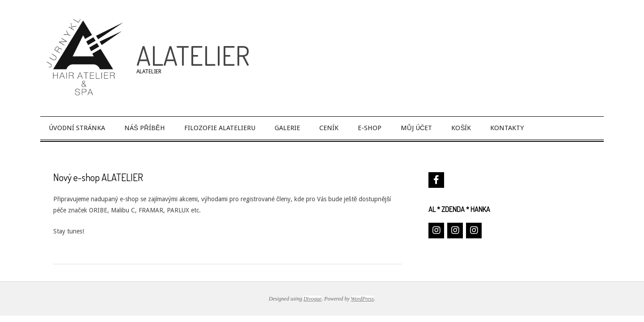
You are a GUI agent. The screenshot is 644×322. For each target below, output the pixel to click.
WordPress (362, 299)
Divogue (312, 299)
